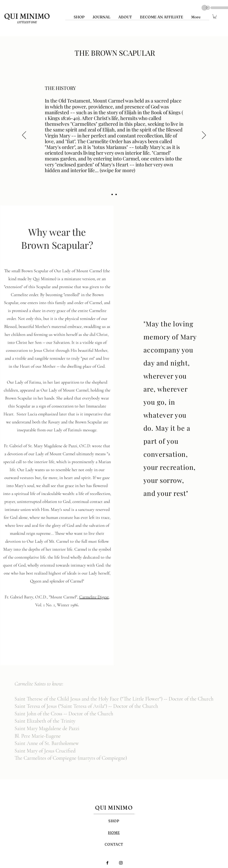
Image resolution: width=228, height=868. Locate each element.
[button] (215, 16)
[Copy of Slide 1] (116, 194)
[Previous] (24, 135)
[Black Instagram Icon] (121, 863)
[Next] (204, 135)
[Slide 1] (112, 194)
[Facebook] (107, 863)
